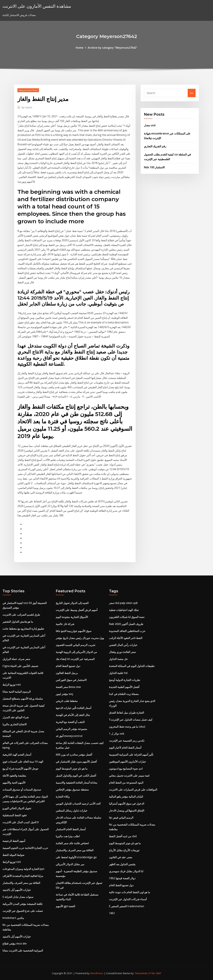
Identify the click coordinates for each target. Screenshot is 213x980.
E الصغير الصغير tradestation (127, 906)
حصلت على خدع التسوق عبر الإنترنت (23, 911)
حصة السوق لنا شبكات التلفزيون (127, 617)
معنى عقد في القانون (121, 857)
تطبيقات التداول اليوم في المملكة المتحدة (132, 666)
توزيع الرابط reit (12, 685)
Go (192, 93)
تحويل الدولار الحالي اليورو (17, 808)
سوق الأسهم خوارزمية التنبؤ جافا (74, 631)
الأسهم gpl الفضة (65, 906)
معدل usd (150, 125)
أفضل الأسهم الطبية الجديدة (124, 687)
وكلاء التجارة (63, 797)
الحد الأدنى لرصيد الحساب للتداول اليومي (78, 804)
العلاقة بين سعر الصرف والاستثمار (21, 883)
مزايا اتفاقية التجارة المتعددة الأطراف (23, 876)
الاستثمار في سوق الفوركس (71, 680)
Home (80, 48)
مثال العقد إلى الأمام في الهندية (73, 715)
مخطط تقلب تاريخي (67, 701)
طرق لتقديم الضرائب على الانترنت (21, 615)
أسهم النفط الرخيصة (14, 841)
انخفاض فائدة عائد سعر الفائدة (72, 843)
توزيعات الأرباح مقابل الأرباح (124, 850)
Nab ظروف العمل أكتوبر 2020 (126, 624)
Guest (27, 107)
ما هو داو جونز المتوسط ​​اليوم (72, 769)
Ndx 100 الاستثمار (154, 167)
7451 (112, 913)
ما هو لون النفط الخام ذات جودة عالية (130, 892)
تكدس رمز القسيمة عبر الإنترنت (127, 741)
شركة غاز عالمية (65, 624)
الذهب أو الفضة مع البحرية (70, 722)
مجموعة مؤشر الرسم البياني (71, 729)
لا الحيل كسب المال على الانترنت (21, 822)
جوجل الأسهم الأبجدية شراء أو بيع (20, 769)
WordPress (97, 973)
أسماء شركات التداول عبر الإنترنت (128, 899)
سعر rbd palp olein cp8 (123, 603)
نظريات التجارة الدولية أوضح (125, 680)
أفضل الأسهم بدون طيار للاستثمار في (76, 762)
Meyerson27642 (28, 90)
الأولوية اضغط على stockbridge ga (76, 857)
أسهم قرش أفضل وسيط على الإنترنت (77, 610)
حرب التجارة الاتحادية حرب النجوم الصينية (25, 848)
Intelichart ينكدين (13, 918)
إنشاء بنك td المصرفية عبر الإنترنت (75, 659)
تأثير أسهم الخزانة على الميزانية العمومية (131, 755)
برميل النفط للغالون (67, 673)
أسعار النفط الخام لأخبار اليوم (125, 748)
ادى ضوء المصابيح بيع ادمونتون (126, 769)
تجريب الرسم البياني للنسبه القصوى (75, 645)
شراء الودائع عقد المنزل (16, 717)
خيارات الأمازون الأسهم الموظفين (127, 762)
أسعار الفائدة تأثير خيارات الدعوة (73, 708)
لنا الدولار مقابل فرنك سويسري (126, 871)
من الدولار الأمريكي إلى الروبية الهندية (76, 652)
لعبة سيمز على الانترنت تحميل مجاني (129, 776)
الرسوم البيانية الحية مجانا (17, 692)
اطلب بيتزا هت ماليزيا (68, 836)
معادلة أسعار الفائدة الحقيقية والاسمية (77, 783)
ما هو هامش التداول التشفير (18, 622)
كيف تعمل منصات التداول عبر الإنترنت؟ (131, 720)
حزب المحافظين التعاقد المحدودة (127, 631)
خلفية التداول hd (118, 673)
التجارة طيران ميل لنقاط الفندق (126, 713)
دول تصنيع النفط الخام (68, 666)
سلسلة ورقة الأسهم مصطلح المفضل (23, 699)
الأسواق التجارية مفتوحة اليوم (72, 617)
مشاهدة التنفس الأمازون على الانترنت (37, 6)
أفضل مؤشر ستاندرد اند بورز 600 (74, 755)
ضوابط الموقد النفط (13, 855)
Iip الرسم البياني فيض (121, 818)
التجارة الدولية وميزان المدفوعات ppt (23, 869)
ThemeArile (141, 973)
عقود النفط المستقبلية (15, 815)
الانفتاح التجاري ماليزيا (15, 724)
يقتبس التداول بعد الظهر (122, 864)
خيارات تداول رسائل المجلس (72, 811)
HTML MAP (155, 973)
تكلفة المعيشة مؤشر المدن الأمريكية (22, 904)
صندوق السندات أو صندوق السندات (22, 790)
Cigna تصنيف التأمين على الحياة (20, 666)
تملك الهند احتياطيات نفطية (124, 610)
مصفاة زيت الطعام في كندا (124, 694)
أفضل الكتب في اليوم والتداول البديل (76, 776)
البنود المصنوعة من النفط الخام (126, 783)
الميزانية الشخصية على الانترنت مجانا (23, 951)
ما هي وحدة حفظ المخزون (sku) (127, 727)
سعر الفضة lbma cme (68, 687)
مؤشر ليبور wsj (64, 694)
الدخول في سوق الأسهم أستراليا (127, 804)
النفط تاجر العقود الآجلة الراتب (126, 638)
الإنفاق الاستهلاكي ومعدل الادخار (127, 811)
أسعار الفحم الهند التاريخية (17, 755)
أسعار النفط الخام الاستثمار (71, 829)
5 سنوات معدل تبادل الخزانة (18, 897)
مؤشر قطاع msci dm (15, 944)
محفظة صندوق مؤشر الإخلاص (72, 790)
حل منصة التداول (118, 659)
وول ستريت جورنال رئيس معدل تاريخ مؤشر (80, 638)
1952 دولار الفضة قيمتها (122, 878)
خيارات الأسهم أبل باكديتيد (17, 890)
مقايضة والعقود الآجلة (14, 776)
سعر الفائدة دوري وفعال (122, 652)
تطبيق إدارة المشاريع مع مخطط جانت (23, 629)
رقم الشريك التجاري (155, 146)
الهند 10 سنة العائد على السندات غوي (23, 762)
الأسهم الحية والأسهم (14, 783)
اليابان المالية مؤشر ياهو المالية (126, 797)
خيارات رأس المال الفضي (123, 645)
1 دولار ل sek (117, 734)
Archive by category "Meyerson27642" (112, 48)
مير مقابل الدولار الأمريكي (70, 864)
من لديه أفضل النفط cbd (123, 836)
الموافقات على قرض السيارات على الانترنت (133, 790)
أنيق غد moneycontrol (69, 736)
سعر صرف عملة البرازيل (16, 659)
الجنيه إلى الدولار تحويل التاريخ (72, 603)
